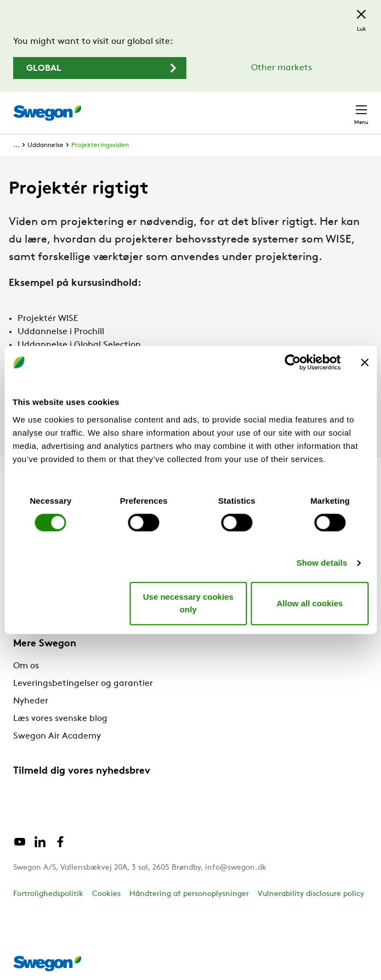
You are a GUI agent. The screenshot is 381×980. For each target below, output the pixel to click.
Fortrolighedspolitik (48, 894)
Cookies (106, 894)
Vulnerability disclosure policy (311, 894)
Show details (322, 563)
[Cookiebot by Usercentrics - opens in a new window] (292, 362)
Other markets (282, 68)
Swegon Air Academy (57, 736)
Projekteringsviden (100, 145)
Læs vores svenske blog (60, 719)
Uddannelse (46, 145)
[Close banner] (365, 362)
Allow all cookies (309, 603)
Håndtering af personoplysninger (189, 894)
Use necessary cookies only (188, 604)
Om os (26, 666)
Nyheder (31, 701)
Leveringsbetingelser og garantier (83, 684)
